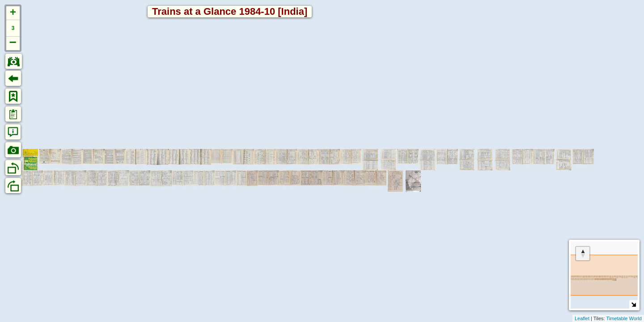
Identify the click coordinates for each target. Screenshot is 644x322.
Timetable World (624, 318)
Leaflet (582, 318)
